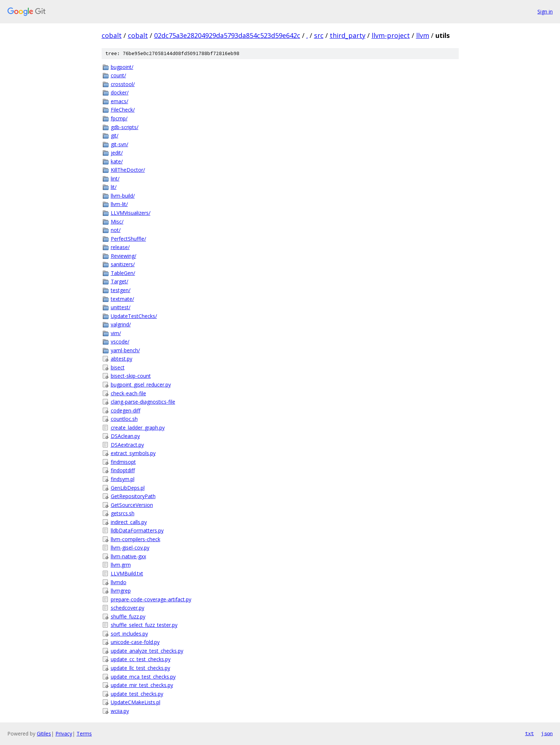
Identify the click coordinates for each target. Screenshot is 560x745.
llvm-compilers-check (136, 539)
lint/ (115, 179)
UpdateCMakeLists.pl (136, 702)
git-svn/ (120, 144)
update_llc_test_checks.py (140, 668)
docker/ (120, 92)
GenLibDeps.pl (128, 488)
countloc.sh (124, 419)
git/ (115, 135)
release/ (120, 247)
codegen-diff (126, 410)
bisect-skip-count (131, 376)
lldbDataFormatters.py (137, 530)
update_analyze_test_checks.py (147, 651)
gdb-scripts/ (125, 127)
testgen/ (121, 290)
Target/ (120, 281)
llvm (423, 35)
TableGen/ (123, 273)
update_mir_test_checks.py (142, 685)
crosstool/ (123, 84)
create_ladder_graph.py (138, 428)
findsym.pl (123, 479)
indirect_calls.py (129, 522)
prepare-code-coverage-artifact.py (151, 599)
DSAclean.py (125, 436)
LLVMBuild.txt (127, 573)
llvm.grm (121, 565)
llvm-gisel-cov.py (130, 548)
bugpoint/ (122, 67)
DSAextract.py (127, 445)
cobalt (112, 35)
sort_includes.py (129, 634)
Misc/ (117, 222)
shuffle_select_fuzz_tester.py (144, 625)
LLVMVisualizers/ (131, 213)
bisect (118, 367)
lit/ (114, 187)
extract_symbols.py (133, 453)
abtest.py (122, 359)
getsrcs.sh (123, 513)
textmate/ (122, 299)
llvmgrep (121, 591)
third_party (348, 35)
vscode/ (120, 342)
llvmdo (119, 582)
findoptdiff (123, 470)
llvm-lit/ (119, 204)
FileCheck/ (123, 110)
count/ (118, 75)
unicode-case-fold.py (135, 642)
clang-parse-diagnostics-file (143, 402)
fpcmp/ (119, 118)
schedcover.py (128, 608)
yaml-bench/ (125, 350)
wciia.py (120, 711)
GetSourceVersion (132, 505)
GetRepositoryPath (133, 496)
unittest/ (121, 307)
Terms (84, 734)
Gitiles (44, 734)
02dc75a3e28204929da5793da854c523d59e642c (227, 35)
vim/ (116, 333)
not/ (116, 230)
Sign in (545, 11)
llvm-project (391, 35)
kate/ (117, 161)
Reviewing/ (124, 256)
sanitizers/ (123, 264)
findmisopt (123, 462)
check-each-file (128, 393)
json (547, 733)
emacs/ (120, 101)
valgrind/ (121, 324)
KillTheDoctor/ (128, 170)
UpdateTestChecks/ (134, 316)
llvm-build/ (123, 196)
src (319, 35)
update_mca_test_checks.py (143, 677)
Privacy (64, 734)
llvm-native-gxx (128, 556)
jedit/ (117, 153)
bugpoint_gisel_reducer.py (141, 385)
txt (529, 733)
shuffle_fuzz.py (128, 616)
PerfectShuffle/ (128, 239)
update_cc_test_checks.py (141, 659)
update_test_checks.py (137, 694)
